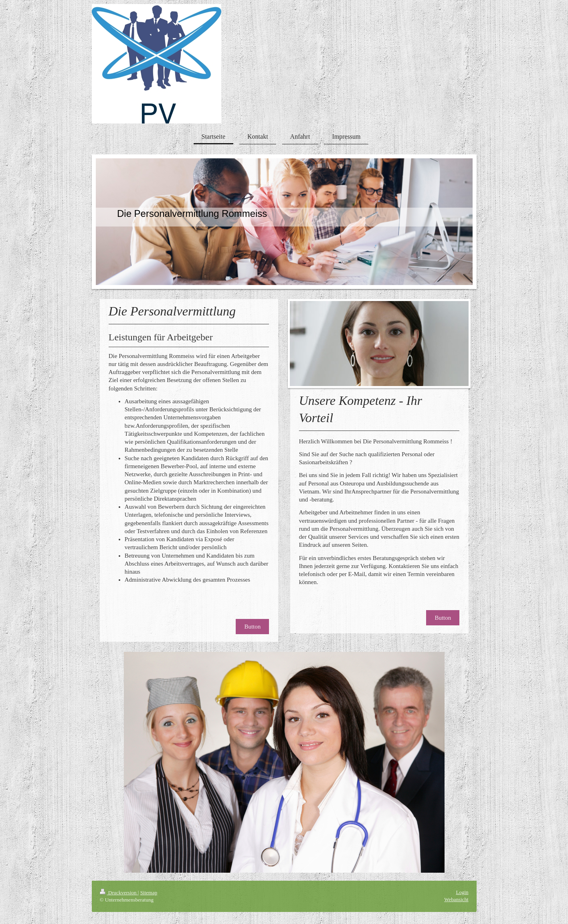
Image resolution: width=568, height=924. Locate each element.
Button (252, 627)
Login (462, 892)
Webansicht (456, 899)
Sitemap (149, 893)
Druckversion (119, 893)
